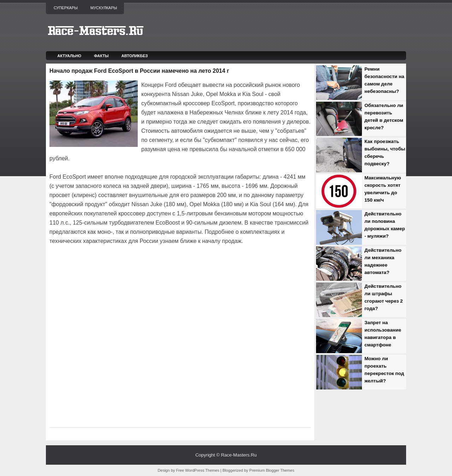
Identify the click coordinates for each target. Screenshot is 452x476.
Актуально (69, 56)
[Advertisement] (132, 266)
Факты (101, 56)
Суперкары (66, 8)
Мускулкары (104, 8)
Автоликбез (135, 56)
